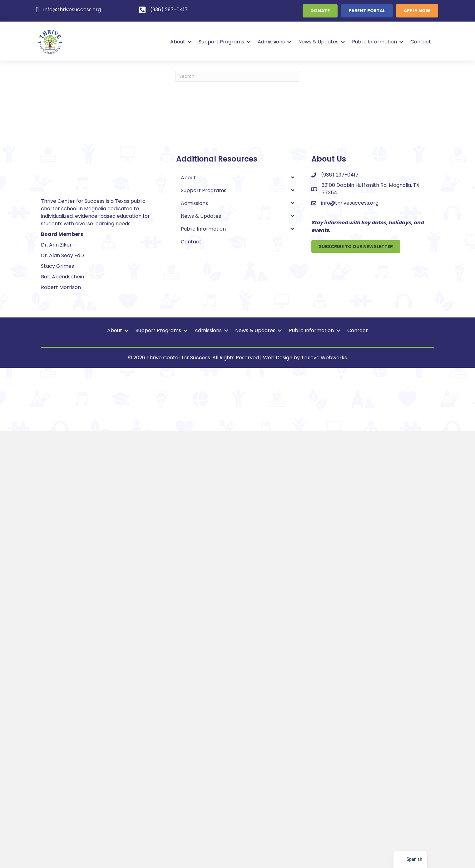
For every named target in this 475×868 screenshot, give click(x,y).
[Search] (238, 76)
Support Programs (220, 42)
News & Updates (317, 42)
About (177, 42)
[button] (189, 42)
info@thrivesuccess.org (350, 203)
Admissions (270, 42)
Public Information (374, 42)
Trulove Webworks (324, 795)
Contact (420, 42)
